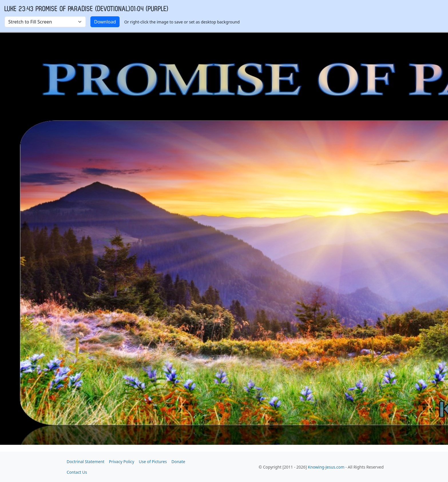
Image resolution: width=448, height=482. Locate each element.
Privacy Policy (122, 462)
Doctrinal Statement (86, 462)
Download (105, 22)
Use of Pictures (153, 462)
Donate (178, 462)
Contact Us (77, 472)
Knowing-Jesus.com (326, 467)
